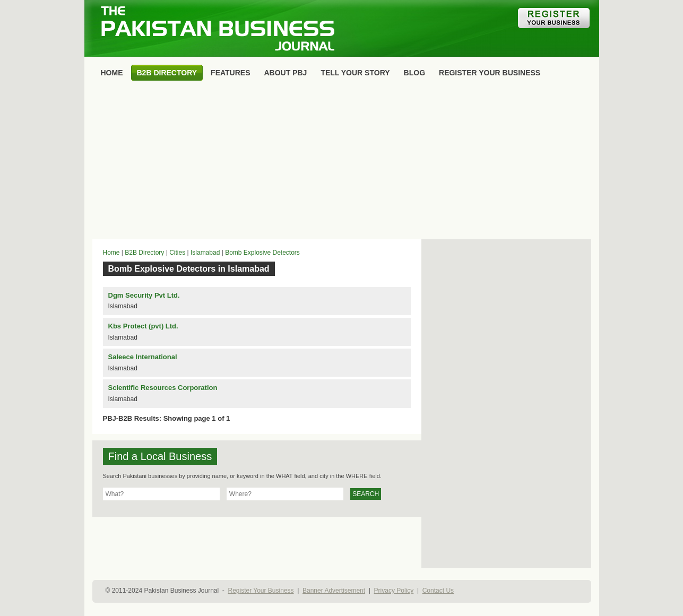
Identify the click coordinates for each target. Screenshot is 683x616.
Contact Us (438, 591)
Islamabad (205, 253)
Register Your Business (261, 591)
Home (111, 253)
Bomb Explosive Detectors (262, 253)
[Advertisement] (342, 162)
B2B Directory (144, 253)
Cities (177, 253)
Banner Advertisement (334, 591)
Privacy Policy (394, 591)
